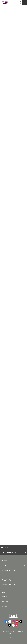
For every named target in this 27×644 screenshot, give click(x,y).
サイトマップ (6, 630)
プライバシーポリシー (20, 630)
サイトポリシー (6, 631)
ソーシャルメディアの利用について (17, 631)
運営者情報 (12, 630)
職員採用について (12, 633)
